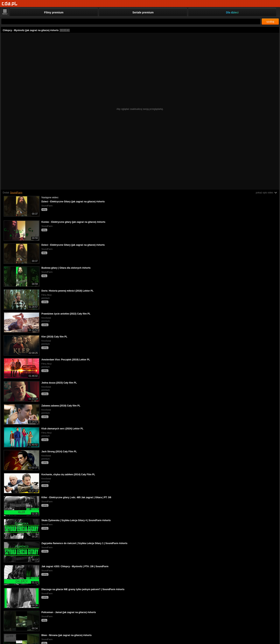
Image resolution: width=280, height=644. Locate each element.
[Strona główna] (10, 4)
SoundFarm (16, 193)
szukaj (270, 22)
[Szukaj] (131, 21)
